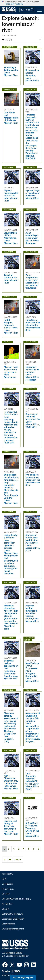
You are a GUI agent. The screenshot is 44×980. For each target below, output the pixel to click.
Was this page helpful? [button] (23, 978)
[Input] (27, 10)
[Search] (33, 10)
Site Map (6, 894)
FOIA (4, 879)
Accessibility (8, 874)
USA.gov (6, 909)
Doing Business (9, 924)
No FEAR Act (8, 904)
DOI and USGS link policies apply (16, 899)
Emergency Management (13, 929)
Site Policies (7, 884)
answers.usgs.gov (10, 975)
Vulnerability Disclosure (12, 914)
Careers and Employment (13, 919)
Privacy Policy (8, 889)
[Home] (9, 12)
